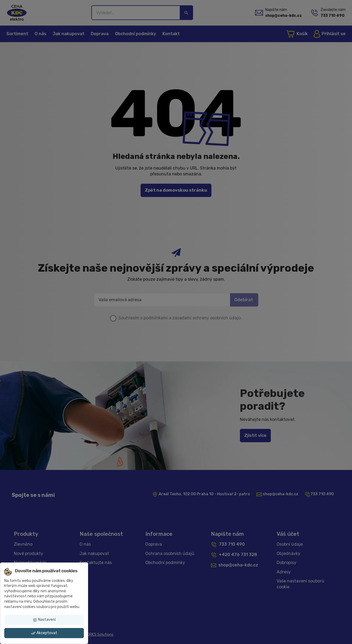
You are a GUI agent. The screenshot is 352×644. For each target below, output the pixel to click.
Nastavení (44, 620)
